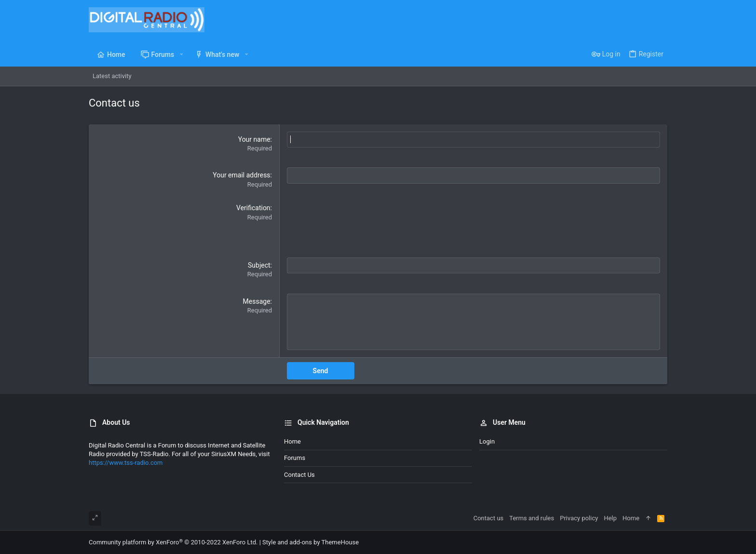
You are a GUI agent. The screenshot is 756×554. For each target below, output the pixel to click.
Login (487, 441)
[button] (181, 54)
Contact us (299, 474)
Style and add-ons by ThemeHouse (310, 542)
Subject (259, 265)
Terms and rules (532, 518)
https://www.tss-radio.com (126, 462)
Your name (254, 139)
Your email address (241, 175)
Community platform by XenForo (173, 542)
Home (292, 441)
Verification (253, 208)
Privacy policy (579, 518)
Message (257, 301)
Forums (295, 458)
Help (610, 518)
